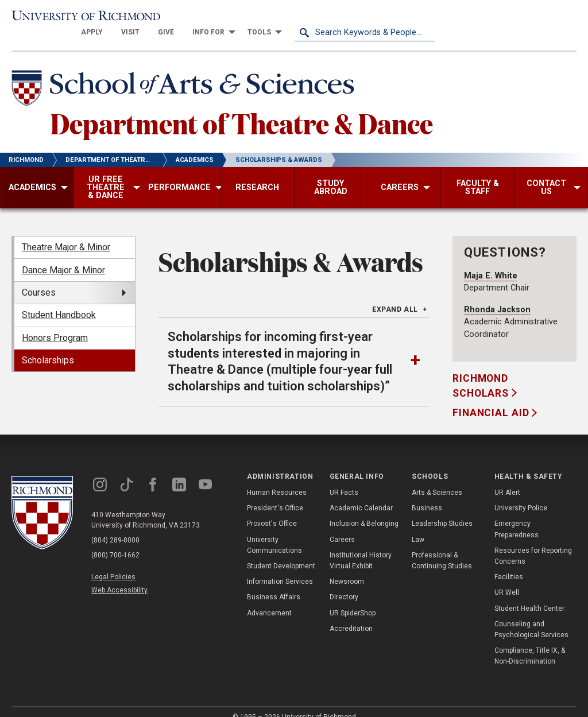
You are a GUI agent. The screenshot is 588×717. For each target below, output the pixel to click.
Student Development (281, 552)
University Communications (274, 531)
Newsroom (347, 568)
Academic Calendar (361, 494)
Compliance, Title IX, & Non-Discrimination (530, 642)
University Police (521, 494)
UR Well (507, 579)
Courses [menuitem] (39, 279)
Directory (344, 583)
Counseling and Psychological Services (531, 616)
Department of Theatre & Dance (242, 108)
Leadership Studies (442, 510)
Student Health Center (529, 594)
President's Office (275, 494)
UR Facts (344, 479)
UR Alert (507, 479)
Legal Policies (113, 563)
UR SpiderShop (353, 599)
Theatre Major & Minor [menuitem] (66, 233)
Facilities (509, 563)
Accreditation (351, 615)
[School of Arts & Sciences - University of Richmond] (186, 76)
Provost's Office (272, 510)
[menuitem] (233, 18)
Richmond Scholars (482, 371)
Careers (342, 525)
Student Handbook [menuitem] (59, 301)
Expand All (395, 296)
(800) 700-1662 (115, 541)
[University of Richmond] (82, 18)
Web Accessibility (119, 576)
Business (427, 494)
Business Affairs (274, 583)
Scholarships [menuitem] (48, 346)
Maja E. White (491, 261)
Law (418, 525)
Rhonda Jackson (497, 295)
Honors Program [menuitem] (55, 324)
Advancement (269, 599)
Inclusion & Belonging (364, 510)
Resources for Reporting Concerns (533, 542)
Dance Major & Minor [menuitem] (63, 256)
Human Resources (277, 479)
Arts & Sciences (437, 479)
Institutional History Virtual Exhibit (361, 547)
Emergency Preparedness (517, 515)
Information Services (280, 568)
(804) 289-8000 (115, 526)
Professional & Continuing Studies (442, 547)
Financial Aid (492, 399)
